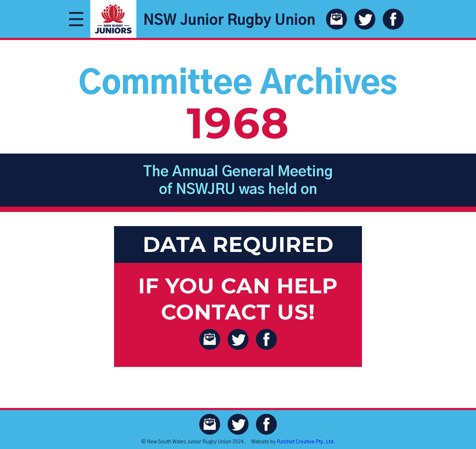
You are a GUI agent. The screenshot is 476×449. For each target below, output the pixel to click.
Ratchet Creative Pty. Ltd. (306, 442)
